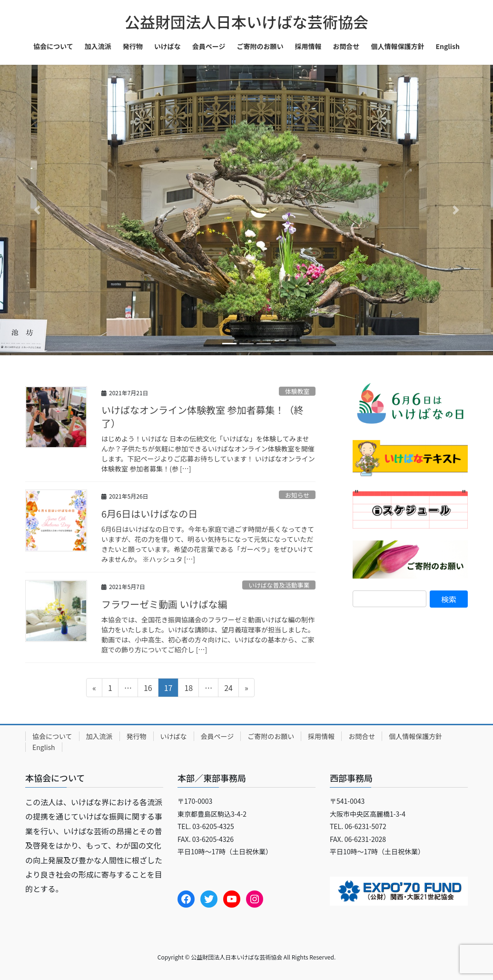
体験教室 (297, 391)
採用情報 (321, 736)
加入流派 (99, 736)
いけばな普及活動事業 (279, 585)
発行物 (137, 736)
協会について (52, 736)
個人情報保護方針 (415, 736)
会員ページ (217, 736)
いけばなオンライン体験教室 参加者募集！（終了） (202, 416)
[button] (37, 210)
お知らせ (297, 495)
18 (188, 689)
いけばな (174, 736)
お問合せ (362, 736)
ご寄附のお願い (271, 736)
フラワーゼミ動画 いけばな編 (164, 604)
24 (228, 689)
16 (148, 689)
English (44, 747)
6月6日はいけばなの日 (149, 514)
